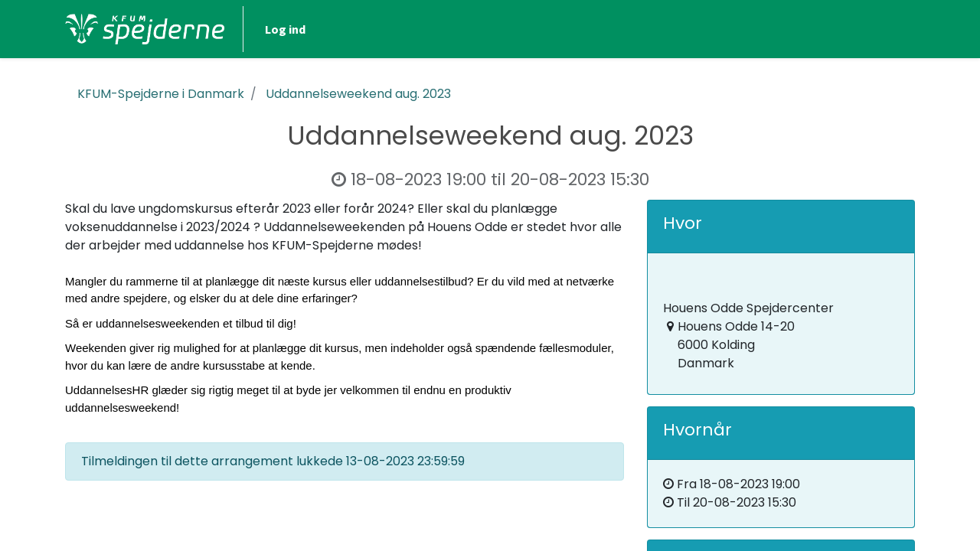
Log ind (285, 29)
